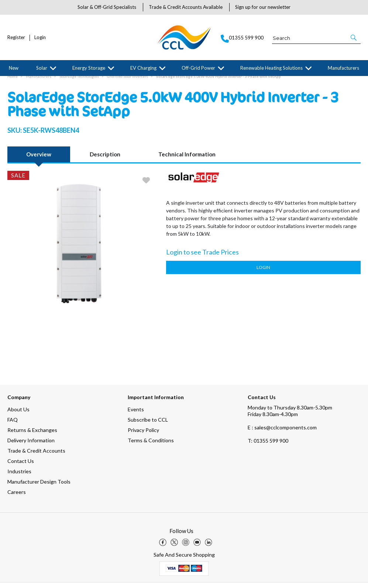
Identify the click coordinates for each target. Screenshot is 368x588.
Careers (17, 497)
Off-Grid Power (198, 68)
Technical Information (187, 160)
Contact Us (21, 466)
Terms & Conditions (151, 446)
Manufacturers (343, 68)
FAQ (13, 425)
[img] (163, 548)
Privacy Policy (143, 435)
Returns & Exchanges (32, 435)
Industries (19, 477)
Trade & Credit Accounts (36, 456)
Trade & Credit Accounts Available (186, 7)
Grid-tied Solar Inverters (128, 82)
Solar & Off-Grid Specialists (107, 7)
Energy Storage (89, 68)
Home (13, 82)
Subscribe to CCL (148, 425)
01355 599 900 (268, 446)
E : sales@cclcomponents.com (282, 433)
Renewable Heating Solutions (271, 68)
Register (16, 37)
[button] (354, 38)
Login (40, 37)
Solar (42, 68)
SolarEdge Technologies (79, 82)
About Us (18, 415)
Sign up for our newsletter (263, 7)
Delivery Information (31, 446)
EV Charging (143, 68)
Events (136, 415)
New (14, 68)
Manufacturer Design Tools (39, 487)
